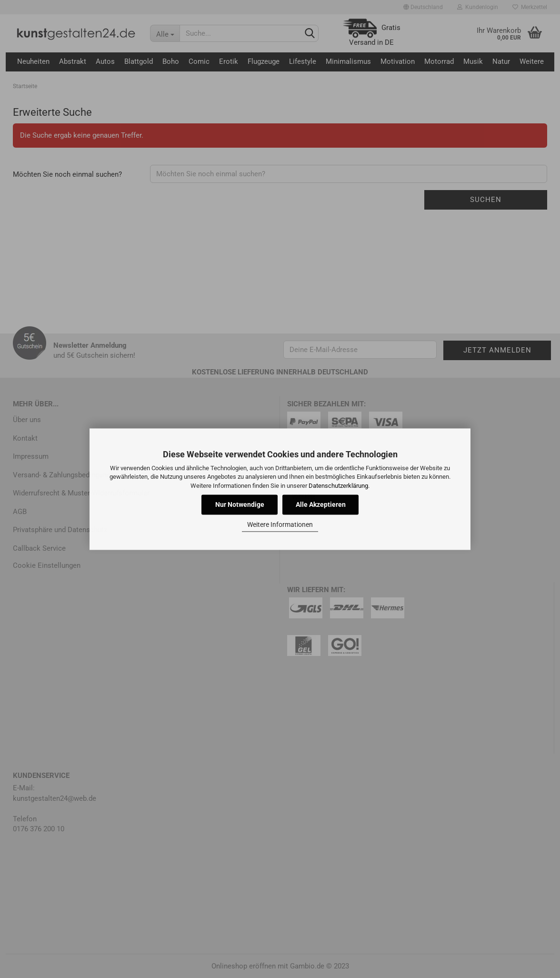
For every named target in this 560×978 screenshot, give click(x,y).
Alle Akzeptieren (321, 504)
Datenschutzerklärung (338, 486)
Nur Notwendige (240, 504)
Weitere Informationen (280, 525)
